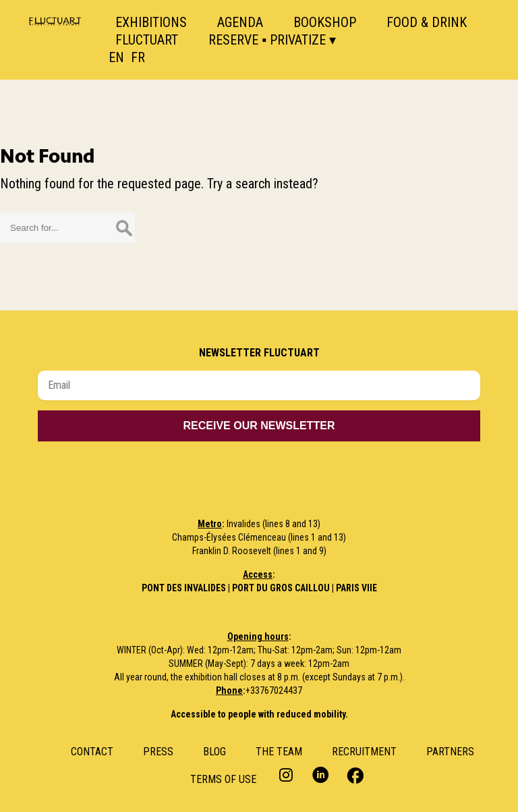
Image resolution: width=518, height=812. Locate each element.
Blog (214, 752)
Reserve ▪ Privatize (267, 40)
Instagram (288, 775)
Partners (450, 752)
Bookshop (325, 22)
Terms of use (223, 779)
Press (158, 752)
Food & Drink (427, 22)
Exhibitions (151, 22)
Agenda (240, 22)
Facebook (354, 775)
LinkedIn (321, 775)
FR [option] (138, 57)
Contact (92, 752)
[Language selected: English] (139, 57)
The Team (279, 752)
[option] (146, 57)
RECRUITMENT (364, 752)
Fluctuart (147, 40)
